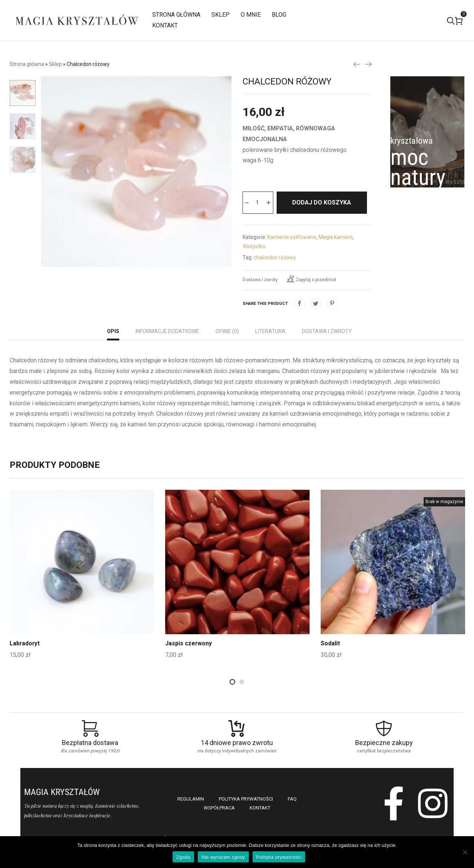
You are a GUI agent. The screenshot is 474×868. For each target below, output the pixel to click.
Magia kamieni (336, 259)
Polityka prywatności (279, 857)
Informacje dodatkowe (167, 353)
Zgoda (183, 857)
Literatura (270, 353)
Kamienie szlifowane (292, 259)
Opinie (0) (227, 353)
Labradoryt (25, 666)
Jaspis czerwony (189, 666)
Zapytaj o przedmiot (312, 301)
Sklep (55, 64)
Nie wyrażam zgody (223, 857)
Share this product (265, 326)
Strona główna (27, 64)
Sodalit (330, 666)
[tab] (113, 354)
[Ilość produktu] (258, 203)
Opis (113, 353)
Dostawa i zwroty (260, 302)
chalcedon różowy (275, 280)
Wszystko (254, 269)
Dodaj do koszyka (289, 225)
